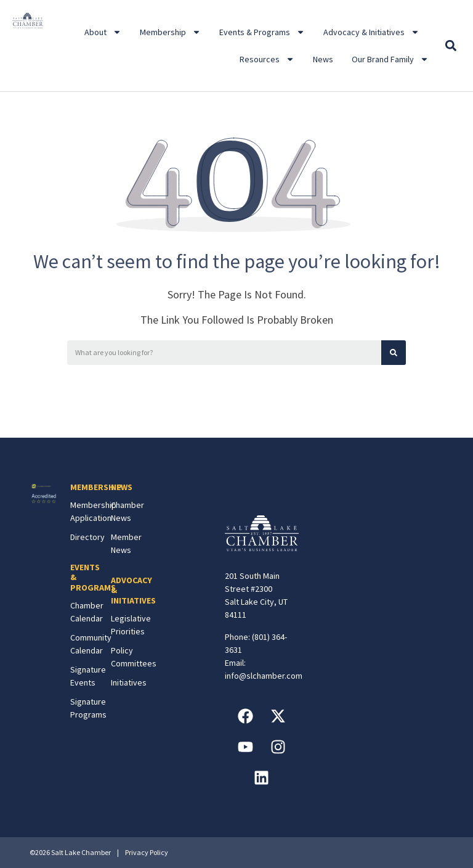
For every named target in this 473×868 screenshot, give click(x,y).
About (103, 32)
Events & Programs (262, 32)
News (323, 59)
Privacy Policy (147, 852)
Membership (170, 32)
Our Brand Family (390, 59)
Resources (267, 59)
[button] (451, 46)
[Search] (394, 353)
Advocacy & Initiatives (371, 32)
